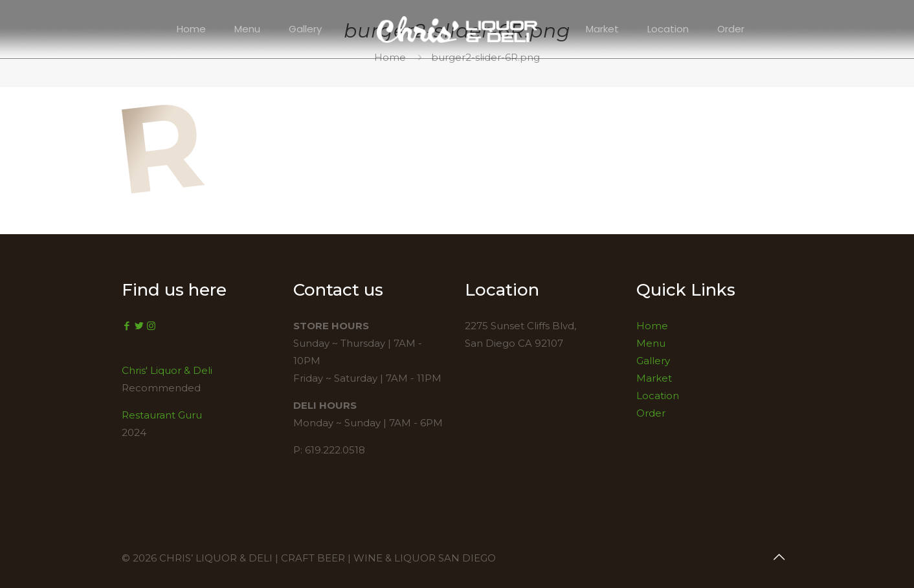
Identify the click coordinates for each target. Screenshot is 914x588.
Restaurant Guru (162, 415)
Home (652, 326)
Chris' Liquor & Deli (167, 370)
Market (654, 378)
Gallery (653, 361)
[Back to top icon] (779, 557)
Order (651, 413)
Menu (651, 343)
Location (658, 396)
